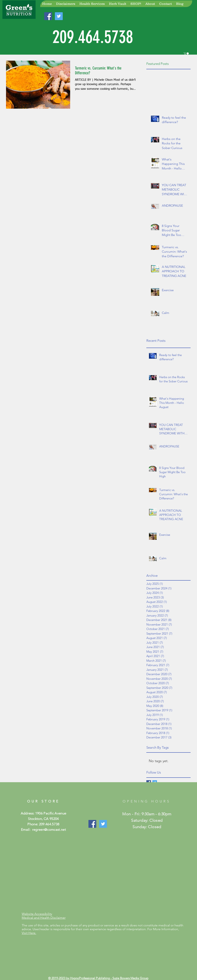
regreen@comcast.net (49, 830)
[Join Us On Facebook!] (48, 16)
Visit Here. (29, 933)
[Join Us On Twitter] (103, 824)
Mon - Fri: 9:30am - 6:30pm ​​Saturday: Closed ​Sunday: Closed (147, 820)
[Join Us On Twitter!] (59, 16)
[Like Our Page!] (92, 824)
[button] (186, 54)
